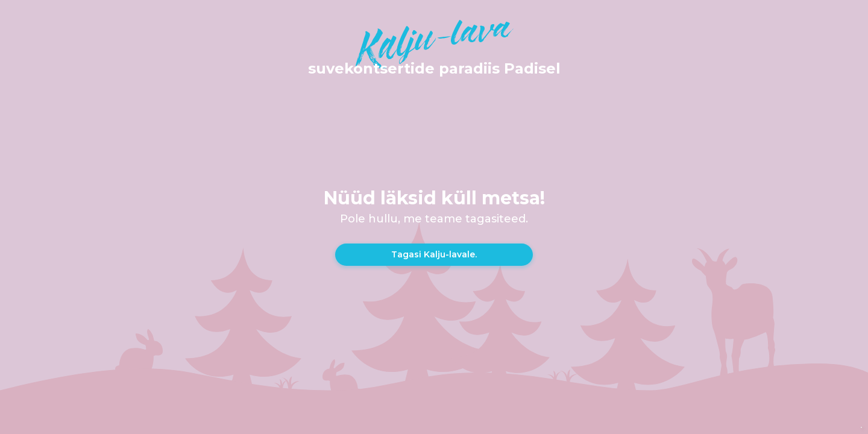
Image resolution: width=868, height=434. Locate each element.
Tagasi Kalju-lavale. (434, 254)
